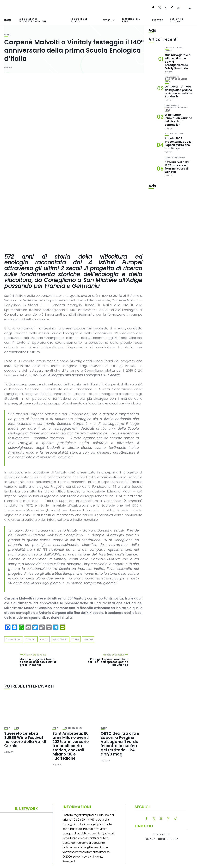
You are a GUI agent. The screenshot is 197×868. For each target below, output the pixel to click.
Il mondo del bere (131, 20)
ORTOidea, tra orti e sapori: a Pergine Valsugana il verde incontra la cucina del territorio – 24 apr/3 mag (120, 744)
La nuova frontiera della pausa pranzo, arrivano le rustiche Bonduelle (179, 92)
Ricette (158, 20)
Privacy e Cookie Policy (161, 839)
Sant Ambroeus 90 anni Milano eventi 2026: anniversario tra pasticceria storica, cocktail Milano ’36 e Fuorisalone (71, 746)
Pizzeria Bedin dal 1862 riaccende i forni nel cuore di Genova (177, 167)
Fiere (17, 728)
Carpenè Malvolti (14, 639)
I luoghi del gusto (79, 20)
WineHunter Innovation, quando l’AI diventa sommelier (178, 120)
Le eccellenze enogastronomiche (33, 20)
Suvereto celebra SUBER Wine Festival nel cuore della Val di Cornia (25, 740)
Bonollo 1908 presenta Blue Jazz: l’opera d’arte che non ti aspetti (178, 143)
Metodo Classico (60, 639)
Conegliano (31, 639)
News (168, 82)
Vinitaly (76, 639)
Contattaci (161, 834)
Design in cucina (177, 20)
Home (8, 20)
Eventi (107, 20)
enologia (44, 639)
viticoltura (88, 639)
